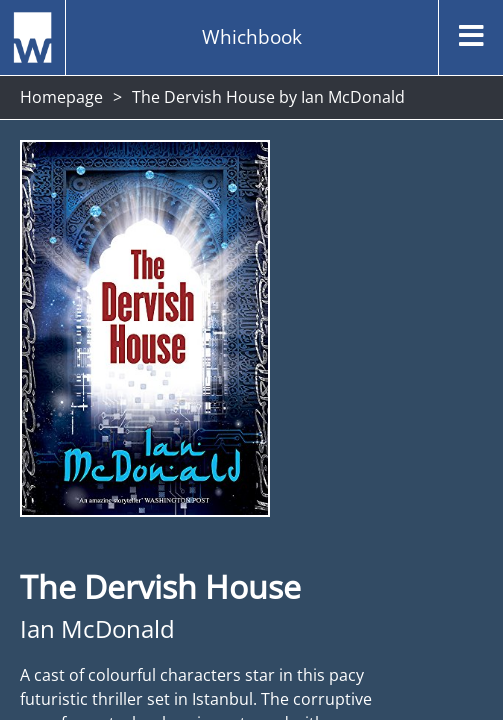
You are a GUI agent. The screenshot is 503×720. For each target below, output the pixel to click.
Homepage (61, 97)
